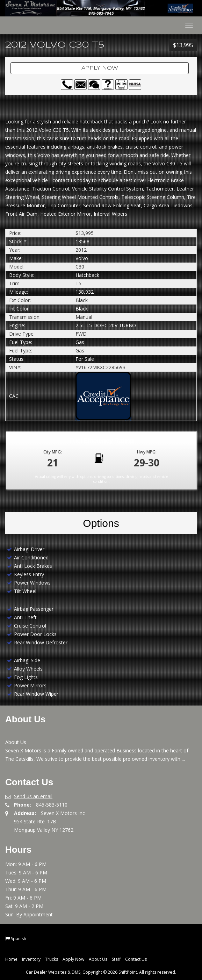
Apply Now (100, 68)
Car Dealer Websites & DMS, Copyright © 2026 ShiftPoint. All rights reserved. (101, 972)
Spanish (19, 939)
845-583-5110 (52, 805)
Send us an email (33, 796)
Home (11, 959)
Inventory (31, 959)
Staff (116, 959)
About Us (98, 959)
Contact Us (136, 959)
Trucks (52, 959)
